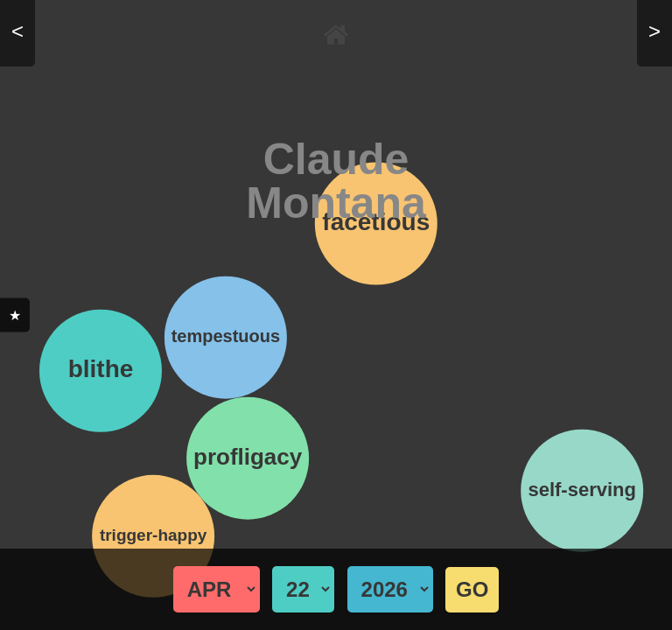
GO (472, 589)
